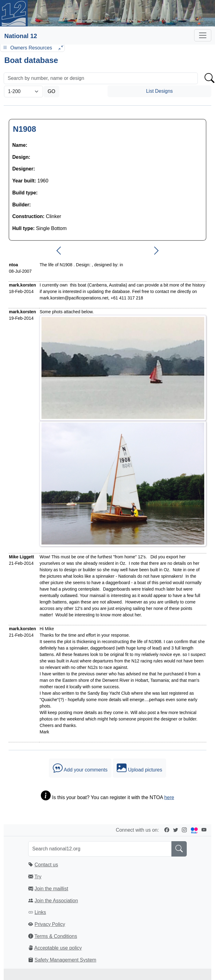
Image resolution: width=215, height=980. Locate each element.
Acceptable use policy (58, 948)
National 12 (21, 36)
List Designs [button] (159, 91)
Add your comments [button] (80, 768)
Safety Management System (65, 960)
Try (38, 877)
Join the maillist (51, 889)
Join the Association (56, 901)
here (169, 797)
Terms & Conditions (56, 936)
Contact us (46, 865)
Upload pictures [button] (139, 768)
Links (40, 912)
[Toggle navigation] (203, 35)
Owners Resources (32, 48)
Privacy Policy (50, 924)
